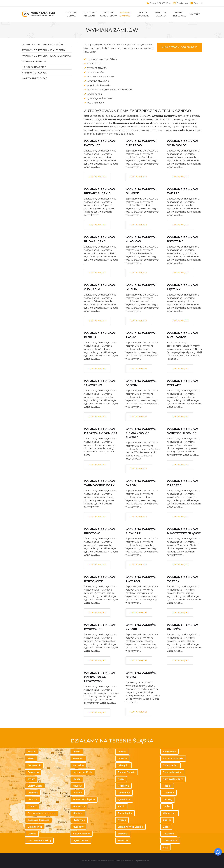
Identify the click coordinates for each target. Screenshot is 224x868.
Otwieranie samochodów (110, 14)
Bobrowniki (34, 765)
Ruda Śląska (125, 813)
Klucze (77, 779)
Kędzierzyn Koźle (83, 772)
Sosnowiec (169, 752)
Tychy (167, 806)
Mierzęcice (79, 806)
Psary (121, 779)
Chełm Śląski (35, 786)
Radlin (122, 806)
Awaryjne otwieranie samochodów (47, 56)
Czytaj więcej (97, 177)
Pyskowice (124, 799)
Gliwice (32, 834)
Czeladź (32, 806)
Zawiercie (169, 834)
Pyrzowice (124, 793)
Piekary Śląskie (127, 772)
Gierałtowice (35, 827)
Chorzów (33, 799)
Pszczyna (123, 786)
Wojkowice (169, 813)
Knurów (77, 786)
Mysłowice (79, 820)
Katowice (78, 765)
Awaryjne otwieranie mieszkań (43, 50)
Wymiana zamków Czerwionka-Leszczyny (100, 677)
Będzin (32, 752)
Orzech (122, 752)
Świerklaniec (170, 765)
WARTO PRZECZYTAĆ (34, 78)
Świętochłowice (172, 772)
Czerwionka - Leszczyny (42, 813)
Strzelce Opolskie (173, 758)
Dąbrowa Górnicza (38, 820)
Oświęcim (124, 765)
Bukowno (33, 772)
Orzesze (123, 758)
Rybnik (122, 820)
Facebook (198, 3)
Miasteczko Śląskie (84, 799)
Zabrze (167, 820)
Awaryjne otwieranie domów (42, 44)
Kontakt (197, 14)
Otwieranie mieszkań (92, 14)
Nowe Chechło (81, 834)
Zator (166, 827)
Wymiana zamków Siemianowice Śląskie (141, 433)
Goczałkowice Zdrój (39, 841)
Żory (166, 847)
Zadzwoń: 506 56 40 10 (160, 3)
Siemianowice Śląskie (130, 827)
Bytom (31, 779)
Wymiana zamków (127, 14)
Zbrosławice (170, 841)
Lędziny (77, 793)
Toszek (167, 786)
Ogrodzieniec (81, 841)
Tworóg (168, 799)
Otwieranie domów (74, 14)
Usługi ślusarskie (145, 14)
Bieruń (31, 758)
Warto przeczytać (181, 14)
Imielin (77, 752)
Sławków (123, 841)
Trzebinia (168, 793)
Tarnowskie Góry (173, 779)
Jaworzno (78, 758)
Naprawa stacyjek (163, 14)
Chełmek (33, 793)
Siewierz (123, 834)
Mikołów (78, 813)
